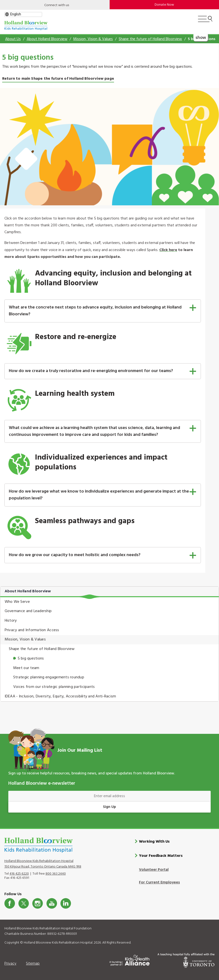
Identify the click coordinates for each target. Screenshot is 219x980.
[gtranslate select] (23, 14)
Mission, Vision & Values (93, 39)
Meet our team (26, 668)
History (11, 621)
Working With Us (154, 841)
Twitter (24, 903)
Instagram (38, 903)
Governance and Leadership (28, 611)
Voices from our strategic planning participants (54, 687)
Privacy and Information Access (32, 630)
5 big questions (31, 659)
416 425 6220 (19, 874)
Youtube (52, 903)
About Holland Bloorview (47, 39)
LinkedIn (66, 903)
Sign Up (109, 807)
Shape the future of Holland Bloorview (150, 39)
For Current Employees (159, 882)
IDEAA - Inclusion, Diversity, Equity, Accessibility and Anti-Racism (60, 696)
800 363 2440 (56, 874)
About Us (13, 39)
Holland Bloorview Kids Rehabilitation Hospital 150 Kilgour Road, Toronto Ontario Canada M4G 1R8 (43, 864)
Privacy (10, 963)
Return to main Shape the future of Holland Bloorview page (58, 79)
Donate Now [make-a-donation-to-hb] (164, 5)
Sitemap (33, 963)
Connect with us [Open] (57, 5)
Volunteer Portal (154, 870)
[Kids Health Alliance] (129, 959)
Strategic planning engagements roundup (49, 677)
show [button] (201, 37)
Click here (168, 250)
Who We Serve (17, 602)
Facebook (10, 903)
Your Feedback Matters (161, 856)
